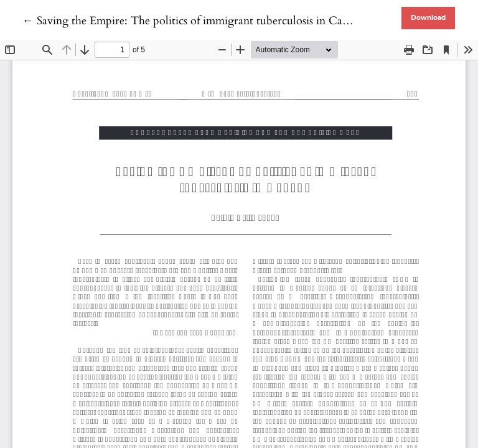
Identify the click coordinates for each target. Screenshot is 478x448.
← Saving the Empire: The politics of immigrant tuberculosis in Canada (194, 21)
